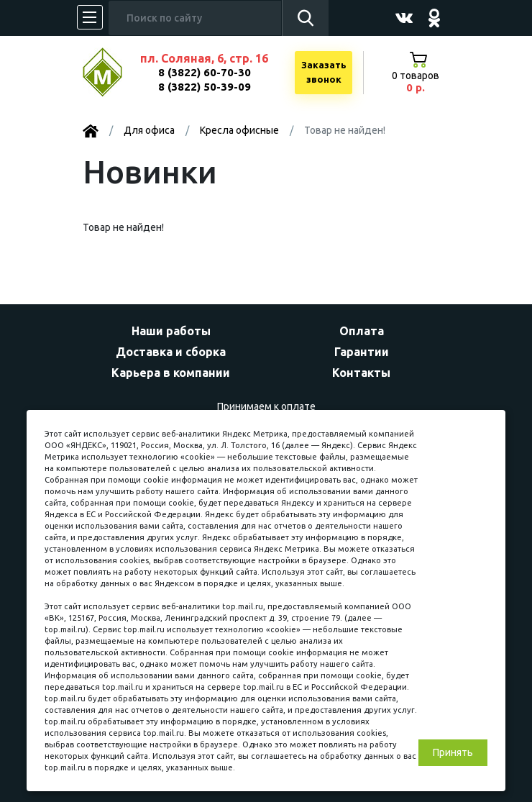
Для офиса (149, 130)
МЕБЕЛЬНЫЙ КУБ (113, 72)
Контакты (361, 373)
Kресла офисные (239, 130)
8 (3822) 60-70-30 (205, 72)
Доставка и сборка (171, 352)
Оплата (362, 331)
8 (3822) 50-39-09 (205, 87)
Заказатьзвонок (324, 72)
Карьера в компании (171, 373)
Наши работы (171, 331)
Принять (453, 752)
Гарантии (362, 352)
